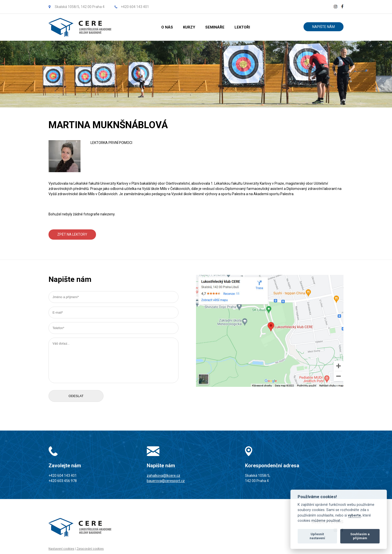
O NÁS (167, 27)
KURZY (189, 27)
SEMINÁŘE (215, 27)
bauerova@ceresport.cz (166, 481)
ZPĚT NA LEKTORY (72, 234)
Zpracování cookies (90, 549)
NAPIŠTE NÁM (323, 27)
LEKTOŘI (242, 27)
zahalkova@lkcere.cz (163, 476)
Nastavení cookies (61, 549)
